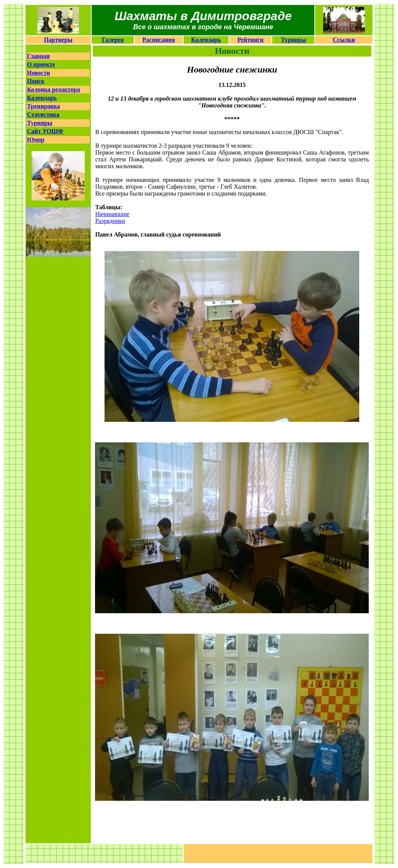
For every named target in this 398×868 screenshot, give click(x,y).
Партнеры (58, 40)
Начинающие (112, 214)
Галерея (113, 40)
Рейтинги (251, 40)
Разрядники (110, 221)
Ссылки (344, 40)
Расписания (159, 40)
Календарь (206, 40)
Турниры (294, 40)
